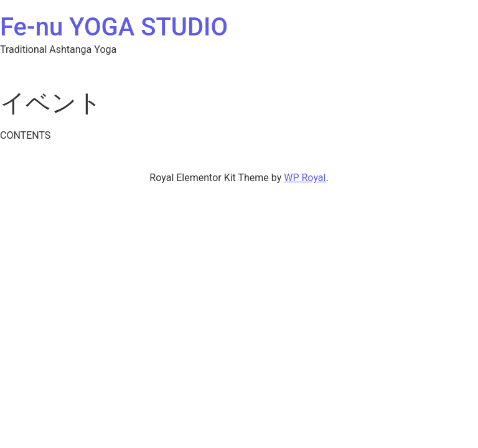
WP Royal (305, 178)
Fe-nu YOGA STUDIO (114, 27)
